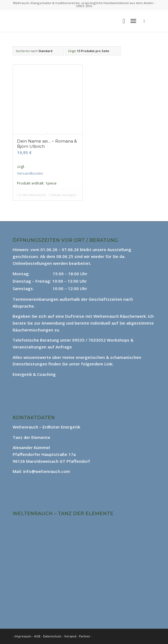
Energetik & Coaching (34, 374)
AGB (38, 636)
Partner (85, 636)
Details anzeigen (63, 195)
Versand (71, 636)
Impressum (23, 636)
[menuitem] (121, 21)
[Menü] (133, 21)
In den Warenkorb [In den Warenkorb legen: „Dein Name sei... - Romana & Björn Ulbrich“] (31, 195)
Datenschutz (53, 636)
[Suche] (121, 21)
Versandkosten (30, 173)
